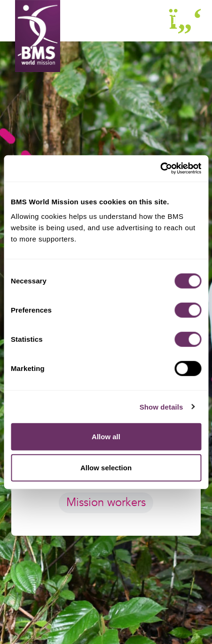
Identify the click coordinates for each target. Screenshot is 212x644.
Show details (161, 407)
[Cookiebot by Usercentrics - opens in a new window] (160, 169)
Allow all (106, 437)
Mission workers (106, 503)
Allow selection (106, 467)
